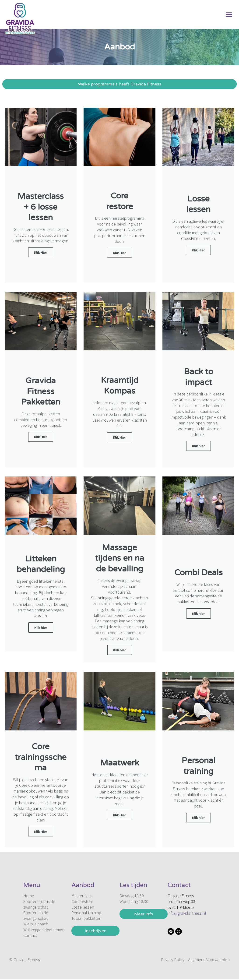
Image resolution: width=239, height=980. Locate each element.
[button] (229, 14)
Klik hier (41, 627)
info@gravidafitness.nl (187, 913)
